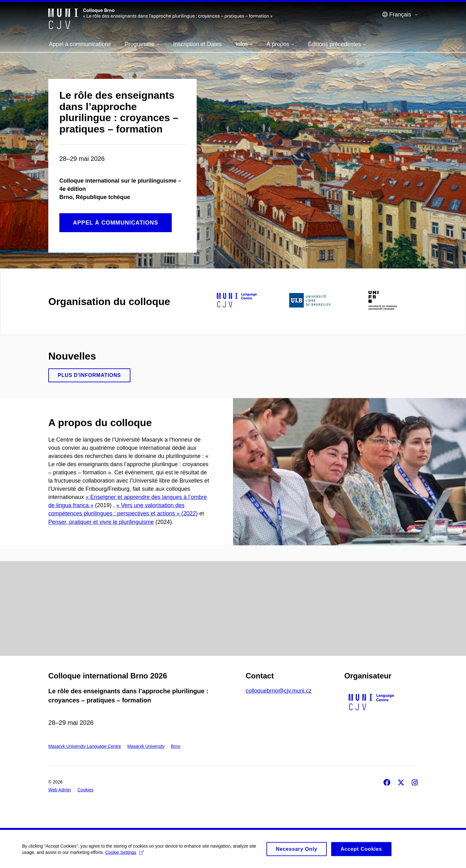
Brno (176, 746)
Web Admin (60, 790)
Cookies (85, 790)
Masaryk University (146, 746)
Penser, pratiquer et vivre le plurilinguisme (101, 522)
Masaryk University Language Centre (85, 746)
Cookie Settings (125, 855)
